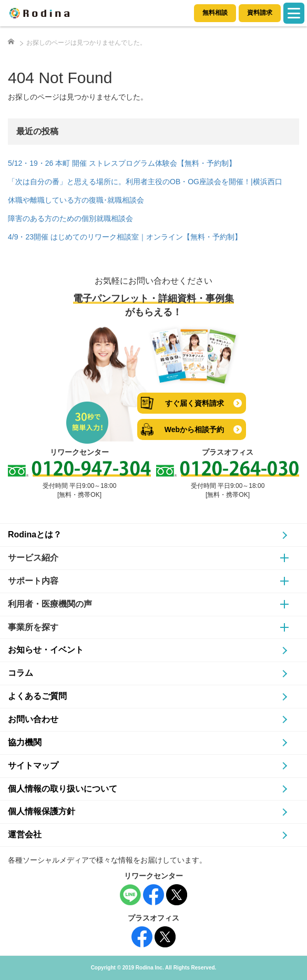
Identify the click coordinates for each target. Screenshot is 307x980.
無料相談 (215, 13)
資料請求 (260, 13)
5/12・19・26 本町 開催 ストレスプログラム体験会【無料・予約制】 (122, 163)
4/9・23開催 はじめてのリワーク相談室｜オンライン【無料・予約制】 (125, 237)
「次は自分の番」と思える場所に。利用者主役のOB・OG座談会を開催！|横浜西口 (145, 182)
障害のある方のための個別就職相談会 (70, 218)
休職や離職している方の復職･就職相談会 (76, 200)
